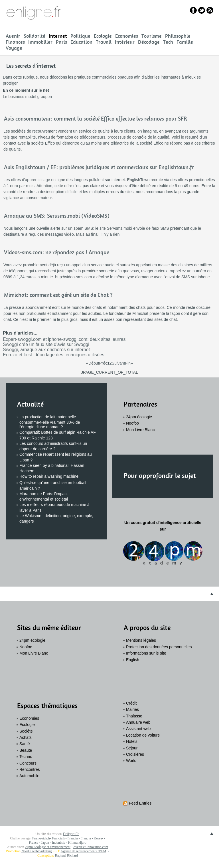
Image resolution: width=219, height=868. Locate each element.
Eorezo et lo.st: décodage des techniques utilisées (54, 355)
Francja (86, 838)
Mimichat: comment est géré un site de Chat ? (58, 295)
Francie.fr (59, 838)
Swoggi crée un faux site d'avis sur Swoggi (46, 344)
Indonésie (59, 843)
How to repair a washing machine (49, 476)
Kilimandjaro (77, 843)
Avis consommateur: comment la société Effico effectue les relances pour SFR (95, 119)
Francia (73, 838)
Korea (98, 838)
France (34, 843)
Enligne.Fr (71, 834)
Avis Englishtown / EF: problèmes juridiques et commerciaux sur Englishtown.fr (99, 167)
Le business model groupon (27, 97)
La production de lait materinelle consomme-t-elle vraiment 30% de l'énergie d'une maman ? (50, 422)
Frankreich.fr (41, 838)
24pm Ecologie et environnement (48, 847)
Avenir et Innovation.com (91, 847)
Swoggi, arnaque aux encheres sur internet (46, 350)
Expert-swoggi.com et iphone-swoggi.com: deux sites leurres (64, 339)
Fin (128, 363)
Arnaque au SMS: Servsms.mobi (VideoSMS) (57, 216)
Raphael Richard (66, 855)
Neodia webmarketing (36, 851)
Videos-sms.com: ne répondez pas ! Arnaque (57, 252)
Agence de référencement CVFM (84, 851)
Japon (45, 843)
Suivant (118, 363)
